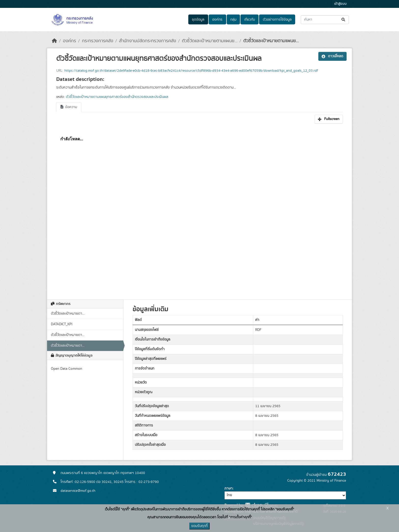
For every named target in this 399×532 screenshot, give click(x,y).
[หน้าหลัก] (54, 41)
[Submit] (344, 20)
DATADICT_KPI (62, 324)
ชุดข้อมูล (198, 20)
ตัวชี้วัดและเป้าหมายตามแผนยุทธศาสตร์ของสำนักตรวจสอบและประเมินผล (117, 97)
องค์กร (217, 20)
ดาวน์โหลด (332, 56)
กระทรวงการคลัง (98, 41)
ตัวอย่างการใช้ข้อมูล (277, 20)
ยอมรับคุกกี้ (199, 526)
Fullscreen (329, 119)
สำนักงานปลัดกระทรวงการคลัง (148, 41)
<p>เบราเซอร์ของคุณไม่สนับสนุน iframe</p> (199, 209)
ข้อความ (69, 107)
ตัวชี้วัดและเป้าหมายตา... (68, 314)
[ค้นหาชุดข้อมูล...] (325, 20)
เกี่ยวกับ (250, 20)
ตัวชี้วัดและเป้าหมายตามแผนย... (210, 41)
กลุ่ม (233, 20)
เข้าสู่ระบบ (340, 4)
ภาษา (229, 489)
